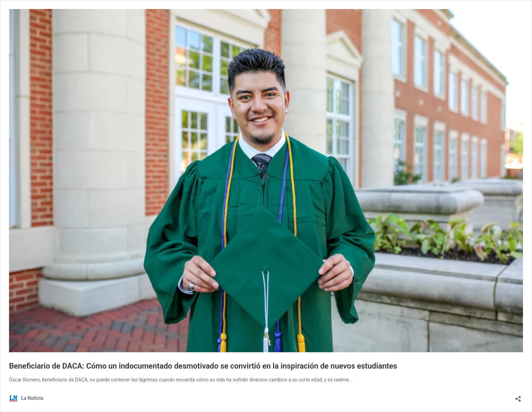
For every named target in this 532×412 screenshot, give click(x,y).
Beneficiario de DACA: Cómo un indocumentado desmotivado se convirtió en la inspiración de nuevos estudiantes (203, 366)
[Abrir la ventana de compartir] (518, 397)
